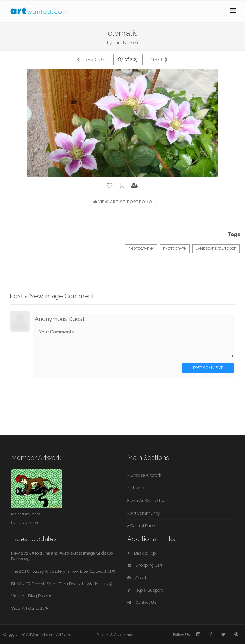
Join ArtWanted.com (150, 500)
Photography (141, 249)
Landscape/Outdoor (216, 249)
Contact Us (142, 602)
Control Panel (143, 526)
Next (159, 60)
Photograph (175, 249)
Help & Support (145, 590)
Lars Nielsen (126, 43)
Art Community (145, 513)
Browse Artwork (146, 475)
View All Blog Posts (31, 596)
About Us (140, 578)
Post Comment (208, 368)
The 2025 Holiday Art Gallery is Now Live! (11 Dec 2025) (63, 571)
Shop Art (139, 488)
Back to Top (141, 553)
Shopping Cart (145, 565)
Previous (91, 60)
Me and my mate (26, 514)
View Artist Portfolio (122, 202)
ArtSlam (63, 635)
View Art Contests (29, 608)
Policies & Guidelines (115, 635)
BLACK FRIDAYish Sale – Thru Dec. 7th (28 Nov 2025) (62, 584)
